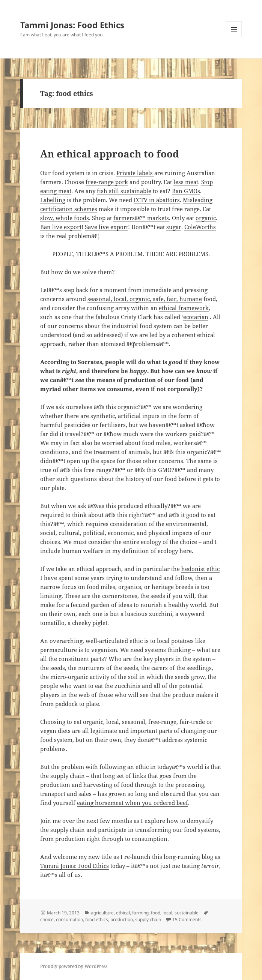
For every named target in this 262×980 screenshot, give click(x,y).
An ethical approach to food (110, 154)
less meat (186, 182)
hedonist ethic (200, 569)
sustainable (187, 913)
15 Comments (187, 919)
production (122, 919)
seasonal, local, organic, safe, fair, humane (145, 299)
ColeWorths (200, 227)
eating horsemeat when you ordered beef (133, 803)
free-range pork (107, 182)
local (167, 913)
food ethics (97, 919)
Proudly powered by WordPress (74, 966)
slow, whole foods (65, 218)
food (156, 913)
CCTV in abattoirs (157, 200)
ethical (123, 913)
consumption (69, 919)
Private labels (135, 173)
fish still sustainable (124, 191)
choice (47, 919)
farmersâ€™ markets (141, 218)
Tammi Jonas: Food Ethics (72, 25)
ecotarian (196, 317)
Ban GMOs (186, 191)
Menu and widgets (234, 37)
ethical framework (184, 308)
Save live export (106, 227)
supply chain (148, 919)
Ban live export (61, 227)
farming (140, 913)
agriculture (102, 913)
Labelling (53, 200)
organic (206, 218)
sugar (174, 227)
